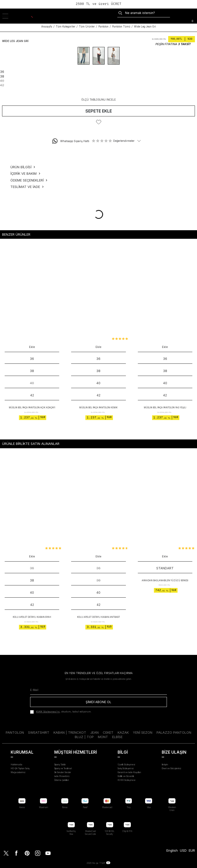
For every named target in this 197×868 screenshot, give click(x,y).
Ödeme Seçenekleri (29, 180)
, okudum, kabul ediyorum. (61, 712)
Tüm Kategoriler (66, 27)
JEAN (94, 732)
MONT (103, 737)
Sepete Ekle (99, 111)
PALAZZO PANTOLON (174, 732)
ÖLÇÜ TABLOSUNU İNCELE (99, 100)
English (172, 850)
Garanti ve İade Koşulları (129, 772)
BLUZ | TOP (84, 737)
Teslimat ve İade (27, 187)
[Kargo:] (176, 13)
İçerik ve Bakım (25, 173)
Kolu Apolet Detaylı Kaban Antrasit (98, 617)
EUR (192, 850)
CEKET (108, 732)
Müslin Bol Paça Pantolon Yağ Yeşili (165, 408)
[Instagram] (37, 853)
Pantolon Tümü (121, 27)
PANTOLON (15, 732)
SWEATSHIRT (39, 732)
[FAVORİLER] (185, 13)
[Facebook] (17, 853)
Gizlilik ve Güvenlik (126, 776)
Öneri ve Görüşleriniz (171, 768)
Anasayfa (47, 27)
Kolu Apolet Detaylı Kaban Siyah (32, 617)
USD (183, 850)
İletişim (165, 765)
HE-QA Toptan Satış (20, 768)
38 (98, 580)
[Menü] (8, 16)
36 (32, 568)
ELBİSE (117, 737)
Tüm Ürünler (87, 27)
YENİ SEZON (143, 732)
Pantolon (103, 27)
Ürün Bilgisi (23, 167)
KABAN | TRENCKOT (70, 732)
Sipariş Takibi (60, 765)
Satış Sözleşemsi (125, 768)
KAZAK (123, 732)
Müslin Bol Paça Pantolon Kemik (98, 408)
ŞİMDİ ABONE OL (98, 702)
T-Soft (102, 863)
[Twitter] (6, 853)
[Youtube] (48, 853)
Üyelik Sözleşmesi (126, 765)
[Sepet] (192, 20)
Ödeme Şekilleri (62, 780)
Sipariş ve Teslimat (63, 768)
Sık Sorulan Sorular (63, 772)
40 (32, 383)
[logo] (27, 16)
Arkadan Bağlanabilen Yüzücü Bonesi (165, 580)
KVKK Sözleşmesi (126, 780)
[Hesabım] (193, 13)
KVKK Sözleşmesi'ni (48, 712)
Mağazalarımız (18, 772)
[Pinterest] (27, 853)
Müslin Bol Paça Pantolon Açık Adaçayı (32, 408)
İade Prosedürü (62, 776)
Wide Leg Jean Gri (145, 27)
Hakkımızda (16, 765)
